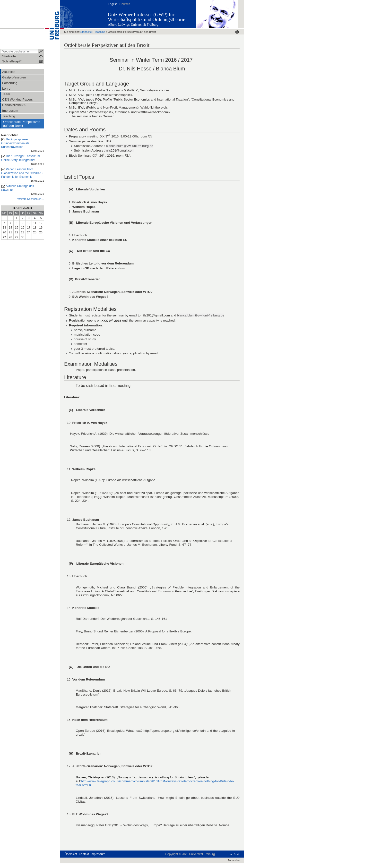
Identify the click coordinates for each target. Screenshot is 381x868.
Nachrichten (10, 135)
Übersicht (71, 854)
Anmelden (234, 860)
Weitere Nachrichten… (31, 199)
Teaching (100, 32)
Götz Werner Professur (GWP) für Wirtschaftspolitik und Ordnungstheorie (147, 17)
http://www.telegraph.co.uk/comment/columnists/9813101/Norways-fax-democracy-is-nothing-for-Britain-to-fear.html (155, 783)
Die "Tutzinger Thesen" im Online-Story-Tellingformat (23, 160)
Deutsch (125, 4)
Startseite (86, 32)
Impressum (98, 854)
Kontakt (84, 854)
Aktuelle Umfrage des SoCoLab (23, 190)
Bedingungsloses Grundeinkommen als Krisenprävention (23, 145)
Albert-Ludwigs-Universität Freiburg (133, 25)
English (113, 4)
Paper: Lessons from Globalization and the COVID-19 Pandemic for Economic (23, 175)
